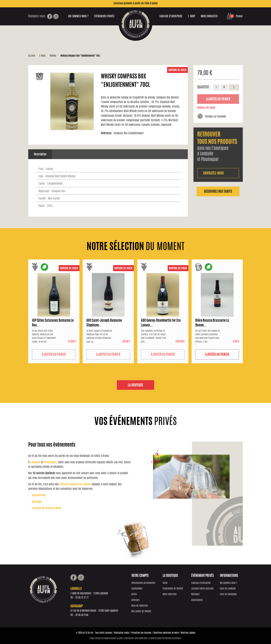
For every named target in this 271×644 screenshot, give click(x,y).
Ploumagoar (50, 462)
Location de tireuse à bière (46, 509)
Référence (107, 133)
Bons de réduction (141, 606)
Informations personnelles (145, 583)
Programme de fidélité (174, 589)
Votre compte (141, 576)
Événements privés (104, 16)
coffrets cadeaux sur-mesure (75, 485)
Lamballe (35, 462)
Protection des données (141, 633)
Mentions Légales (188, 633)
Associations (39, 496)
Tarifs (166, 583)
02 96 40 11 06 (83, 615)
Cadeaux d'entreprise (171, 16)
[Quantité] (234, 87)
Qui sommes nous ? (78, 16)
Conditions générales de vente (166, 633)
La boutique (135, 385)
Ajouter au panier (218, 99)
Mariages (37, 502)
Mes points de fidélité (143, 612)
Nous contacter (209, 16)
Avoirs (135, 595)
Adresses (137, 600)
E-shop (192, 16)
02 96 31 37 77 (83, 598)
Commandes (138, 589)
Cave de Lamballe (228, 589)
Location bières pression (203, 589)
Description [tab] (40, 154)
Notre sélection (170, 595)
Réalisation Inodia (122, 633)
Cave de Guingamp (228, 595)
